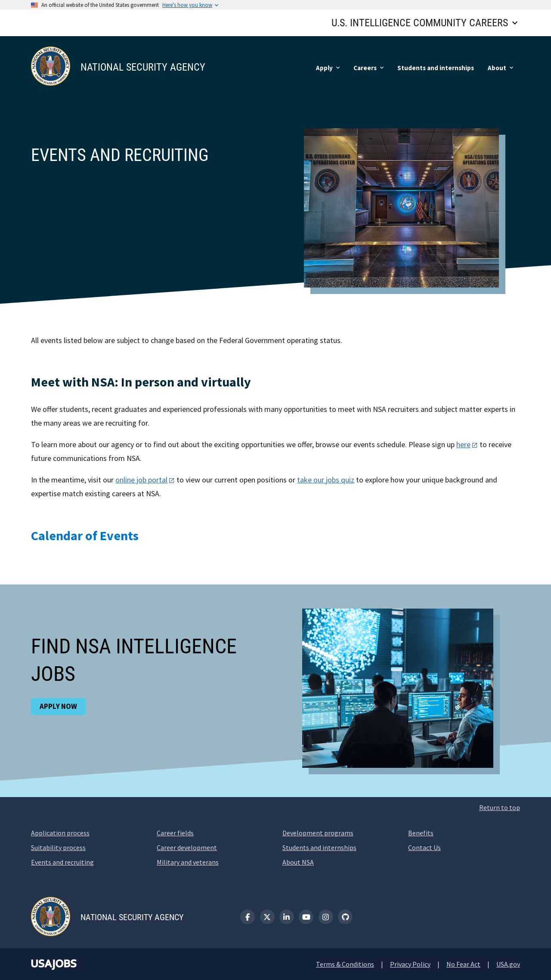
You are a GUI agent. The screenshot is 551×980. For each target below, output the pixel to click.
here (463, 444)
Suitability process (58, 847)
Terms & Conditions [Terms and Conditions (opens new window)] (345, 964)
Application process (60, 833)
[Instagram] (326, 917)
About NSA (298, 862)
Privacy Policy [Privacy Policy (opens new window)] (410, 964)
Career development (187, 847)
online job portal (141, 480)
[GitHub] (345, 917)
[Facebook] (248, 917)
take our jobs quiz (326, 480)
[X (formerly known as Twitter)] (267, 917)
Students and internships (319, 847)
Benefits (421, 833)
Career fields (175, 833)
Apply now (58, 706)
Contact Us (424, 847)
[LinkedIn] (287, 917)
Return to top (500, 807)
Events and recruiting (62, 862)
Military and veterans (188, 862)
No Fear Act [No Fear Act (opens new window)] (463, 964)
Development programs (318, 833)
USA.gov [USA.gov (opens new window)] (508, 964)
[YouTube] (306, 917)
